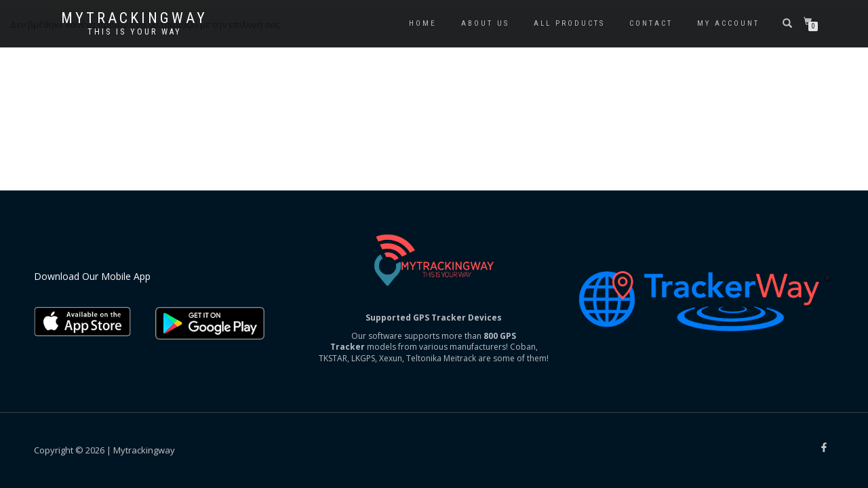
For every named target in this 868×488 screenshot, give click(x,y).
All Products (569, 23)
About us (485, 23)
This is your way (135, 32)
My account (728, 23)
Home (423, 23)
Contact (651, 23)
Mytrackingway (134, 18)
